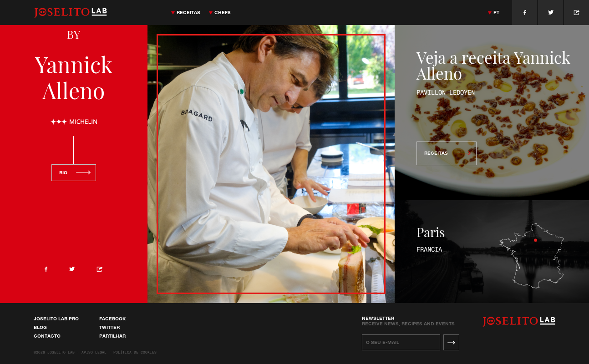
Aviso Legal (94, 353)
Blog (40, 327)
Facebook (112, 318)
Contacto (47, 336)
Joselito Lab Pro (56, 318)
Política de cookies (135, 353)
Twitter (109, 327)
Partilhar (112, 336)
